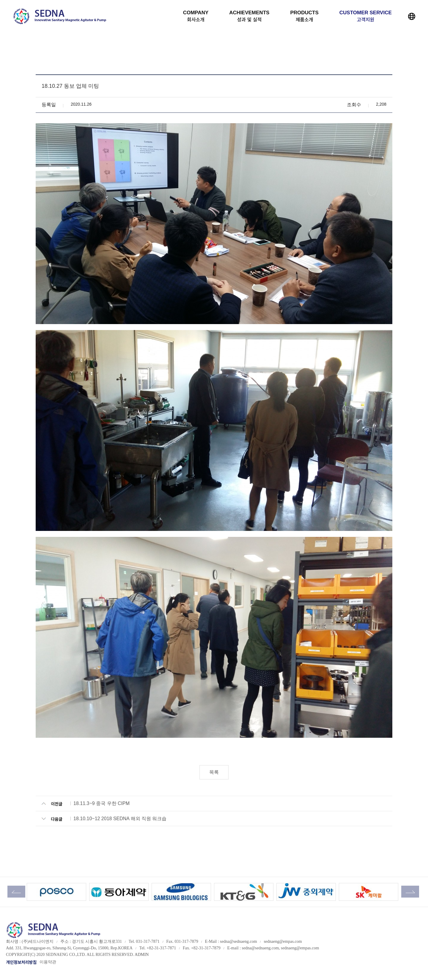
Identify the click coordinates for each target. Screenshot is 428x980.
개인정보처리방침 (21, 963)
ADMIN (142, 955)
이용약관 (48, 962)
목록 (214, 772)
